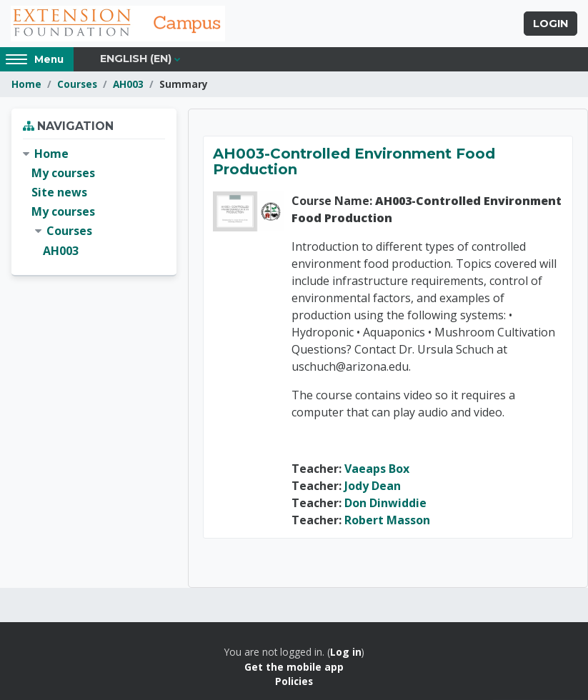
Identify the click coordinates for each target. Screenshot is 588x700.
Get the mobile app (294, 667)
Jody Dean (373, 486)
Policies (294, 681)
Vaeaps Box (377, 469)
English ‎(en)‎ (136, 59)
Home (26, 84)
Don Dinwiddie (385, 503)
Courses (77, 84)
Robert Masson (387, 520)
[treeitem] (94, 202)
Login (550, 24)
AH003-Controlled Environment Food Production (354, 161)
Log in (346, 652)
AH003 (128, 84)
